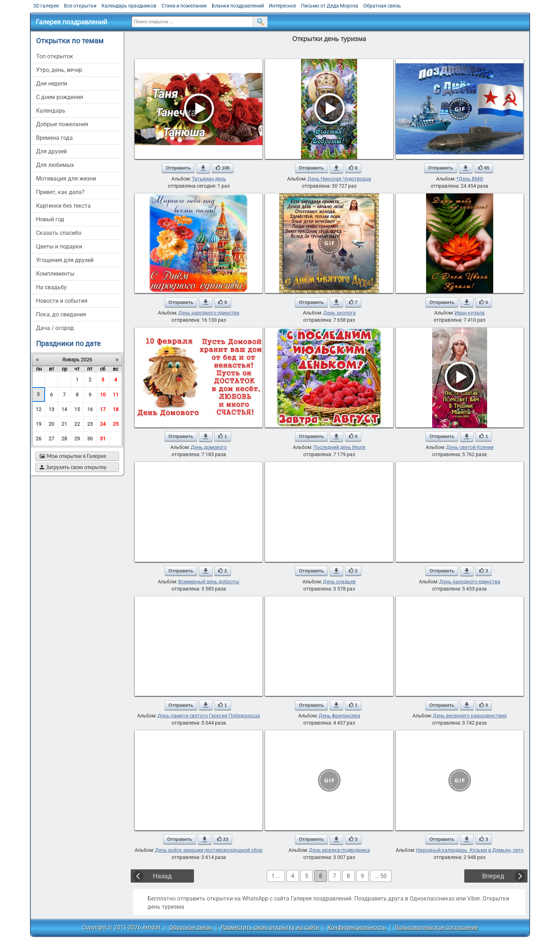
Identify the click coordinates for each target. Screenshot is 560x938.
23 (90, 424)
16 (90, 409)
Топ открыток (55, 56)
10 (103, 395)
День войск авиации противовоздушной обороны (214, 850)
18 (116, 409)
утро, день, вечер (59, 70)
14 (64, 409)
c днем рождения (60, 97)
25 (116, 424)
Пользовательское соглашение (436, 927)
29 (77, 439)
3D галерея (46, 6)
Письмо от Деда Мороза (330, 6)
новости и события (62, 301)
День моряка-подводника (339, 850)
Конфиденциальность (357, 927)
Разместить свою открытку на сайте (270, 927)
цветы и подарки (59, 246)
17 (103, 409)
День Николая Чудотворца (339, 179)
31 (103, 439)
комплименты (55, 274)
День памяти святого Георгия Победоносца (209, 716)
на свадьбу (51, 287)
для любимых (55, 165)
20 (51, 424)
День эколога (339, 313)
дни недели (52, 83)
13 (51, 409)
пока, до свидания (61, 314)
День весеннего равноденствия (470, 716)
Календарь (51, 111)
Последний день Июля (339, 447)
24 (103, 424)
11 (116, 395)
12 (39, 409)
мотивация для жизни (66, 179)
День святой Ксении (470, 447)
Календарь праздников (129, 6)
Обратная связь (382, 6)
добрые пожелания (62, 124)
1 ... (276, 876)
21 (64, 424)
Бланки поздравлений (238, 6)
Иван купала (470, 313)
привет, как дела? (60, 192)
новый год (50, 219)
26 (39, 439)
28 (64, 439)
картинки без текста (63, 206)
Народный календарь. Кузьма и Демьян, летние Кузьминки (486, 850)
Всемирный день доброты (209, 582)
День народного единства (209, 313)
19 (39, 424)
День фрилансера (339, 716)
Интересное (282, 6)
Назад (162, 876)
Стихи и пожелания (184, 6)
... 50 (381, 876)
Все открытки (80, 6)
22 (77, 424)
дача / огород (55, 328)
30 (90, 439)
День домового (209, 447)
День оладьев (339, 582)
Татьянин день (209, 179)
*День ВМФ (470, 179)
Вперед (493, 876)
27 (51, 439)
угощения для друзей (65, 260)
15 (77, 409)
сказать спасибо (59, 233)
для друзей (51, 151)
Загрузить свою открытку (73, 467)
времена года (54, 138)
